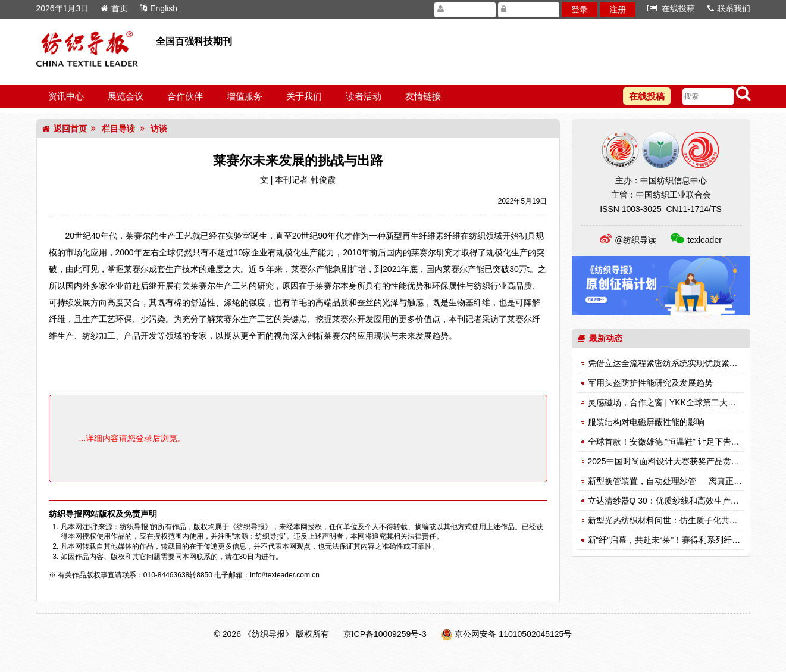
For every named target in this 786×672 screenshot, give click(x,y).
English (159, 8)
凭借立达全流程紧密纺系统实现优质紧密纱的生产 (679, 363)
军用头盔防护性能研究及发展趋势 (650, 383)
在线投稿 (671, 8)
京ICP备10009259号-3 (385, 634)
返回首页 (65, 129)
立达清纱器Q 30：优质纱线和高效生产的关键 (672, 501)
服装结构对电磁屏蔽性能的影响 (646, 422)
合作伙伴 (185, 96)
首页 (114, 8)
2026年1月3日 (63, 8)
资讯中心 (66, 96)
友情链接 (423, 96)
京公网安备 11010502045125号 (513, 634)
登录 (580, 10)
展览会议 (126, 96)
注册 (618, 10)
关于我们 (304, 96)
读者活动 (364, 96)
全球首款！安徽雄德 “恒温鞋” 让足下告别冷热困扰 (680, 442)
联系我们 (729, 8)
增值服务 (245, 96)
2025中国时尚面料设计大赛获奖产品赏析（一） (676, 461)
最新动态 (600, 338)
